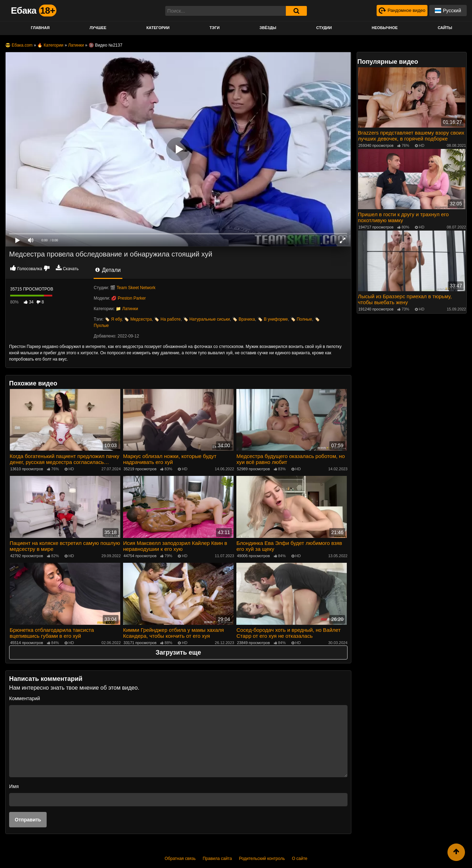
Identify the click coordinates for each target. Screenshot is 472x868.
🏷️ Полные (301, 319)
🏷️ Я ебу (113, 319)
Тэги (214, 28)
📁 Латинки (127, 309)
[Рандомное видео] (401, 11)
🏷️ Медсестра (138, 319)
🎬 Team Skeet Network (133, 288)
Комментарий (25, 697)
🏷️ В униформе (273, 319)
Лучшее (98, 28)
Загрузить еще (178, 651)
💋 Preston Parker (128, 298)
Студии (324, 28)
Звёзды (268, 28)
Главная (40, 28)
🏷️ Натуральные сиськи (207, 319)
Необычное (385, 28)
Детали (108, 270)
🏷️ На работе (167, 319)
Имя (14, 785)
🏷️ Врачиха (244, 319)
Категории (158, 28)
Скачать (71, 269)
